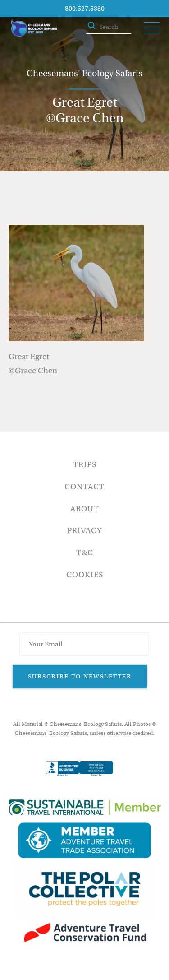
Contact (84, 487)
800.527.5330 (85, 9)
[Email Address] (84, 644)
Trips (85, 465)
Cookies (85, 575)
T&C (85, 553)
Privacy (84, 531)
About (85, 509)
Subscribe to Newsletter (80, 676)
